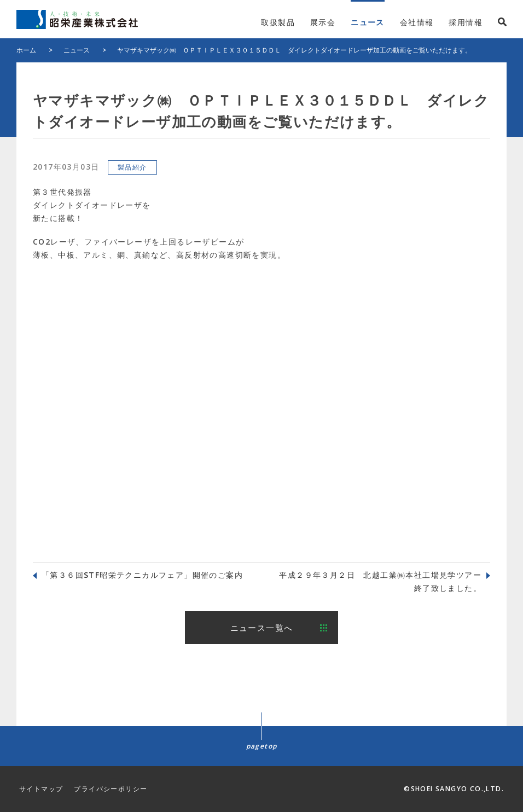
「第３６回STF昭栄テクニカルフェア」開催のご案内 (142, 575)
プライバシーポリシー (111, 789)
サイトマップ (41, 789)
